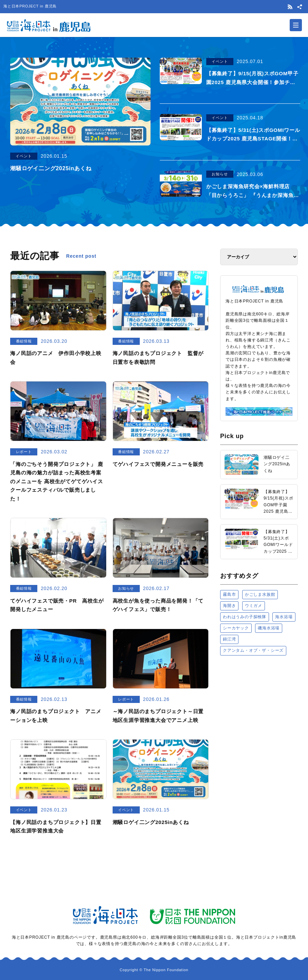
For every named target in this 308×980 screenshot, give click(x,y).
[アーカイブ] (259, 257)
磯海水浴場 (269, 628)
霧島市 (229, 594)
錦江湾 (229, 639)
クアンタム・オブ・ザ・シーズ (253, 650)
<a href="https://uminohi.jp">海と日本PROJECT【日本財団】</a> (259, 731)
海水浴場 (284, 617)
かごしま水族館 (260, 594)
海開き (229, 606)
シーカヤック (236, 628)
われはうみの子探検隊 (245, 617)
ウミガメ (254, 606)
